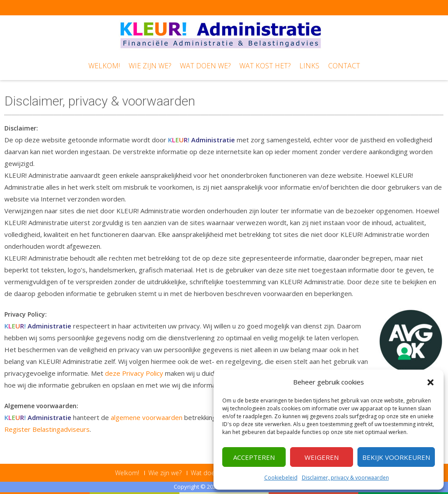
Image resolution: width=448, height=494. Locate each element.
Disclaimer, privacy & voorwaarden (345, 478)
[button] (430, 382)
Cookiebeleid (281, 478)
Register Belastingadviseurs (47, 429)
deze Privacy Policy (134, 373)
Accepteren (254, 457)
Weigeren (322, 457)
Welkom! (104, 66)
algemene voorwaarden (147, 417)
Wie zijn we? (150, 66)
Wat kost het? (265, 66)
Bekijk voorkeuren (396, 457)
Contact (344, 66)
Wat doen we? (205, 66)
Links (309, 66)
